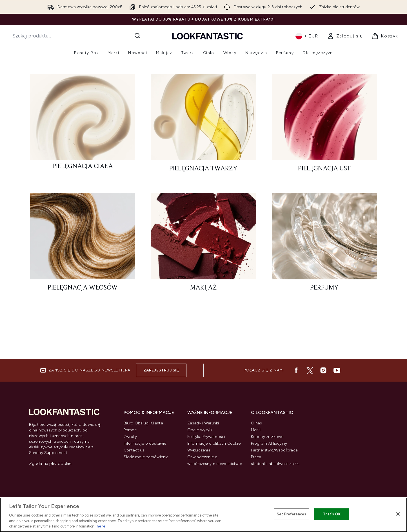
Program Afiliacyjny (269, 443)
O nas (257, 423)
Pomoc (130, 430)
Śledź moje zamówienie (146, 457)
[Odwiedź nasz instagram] (323, 370)
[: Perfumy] (324, 292)
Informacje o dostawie (145, 443)
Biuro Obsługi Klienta (143, 423)
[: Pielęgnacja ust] (324, 173)
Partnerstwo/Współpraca (274, 450)
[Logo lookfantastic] (208, 36)
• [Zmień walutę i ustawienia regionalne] (307, 36)
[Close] (398, 514)
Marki (256, 430)
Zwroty (130, 437)
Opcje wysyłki (200, 430)
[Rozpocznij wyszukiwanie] (77, 36)
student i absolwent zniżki (275, 464)
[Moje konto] (345, 36)
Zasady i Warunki (203, 423)
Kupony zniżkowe (267, 437)
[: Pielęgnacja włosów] (83, 292)
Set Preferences (292, 514)
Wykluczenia (199, 450)
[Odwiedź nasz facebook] (296, 370)
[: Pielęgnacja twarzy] (203, 173)
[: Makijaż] (203, 292)
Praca (256, 457)
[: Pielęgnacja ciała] (83, 173)
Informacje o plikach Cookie (214, 443)
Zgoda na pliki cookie (50, 463)
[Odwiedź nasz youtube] (337, 370)
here (101, 526)
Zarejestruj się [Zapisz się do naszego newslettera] (161, 370)
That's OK (332, 514)
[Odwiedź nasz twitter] (310, 370)
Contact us (134, 450)
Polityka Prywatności (206, 437)
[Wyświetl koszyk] (385, 36)
